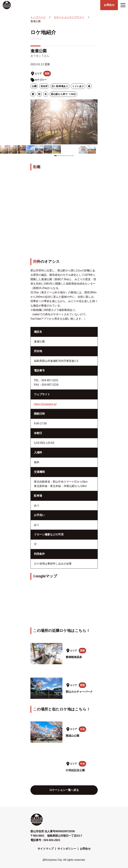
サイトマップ (46, 849)
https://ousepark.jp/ (45, 404)
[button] (55, 156)
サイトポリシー (67, 849)
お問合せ (85, 849)
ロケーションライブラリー (69, 17)
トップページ (38, 17)
